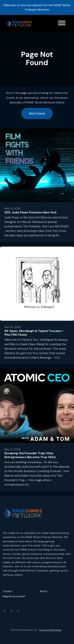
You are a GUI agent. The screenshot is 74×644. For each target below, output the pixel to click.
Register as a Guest (14, 596)
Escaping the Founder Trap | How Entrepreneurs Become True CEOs (30, 455)
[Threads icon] (18, 611)
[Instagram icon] (11, 611)
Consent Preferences (50, 630)
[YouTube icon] (5, 611)
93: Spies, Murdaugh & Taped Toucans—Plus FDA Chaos (34, 333)
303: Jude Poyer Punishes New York (31, 212)
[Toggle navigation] (62, 24)
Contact (7, 591)
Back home (37, 113)
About (43, 591)
